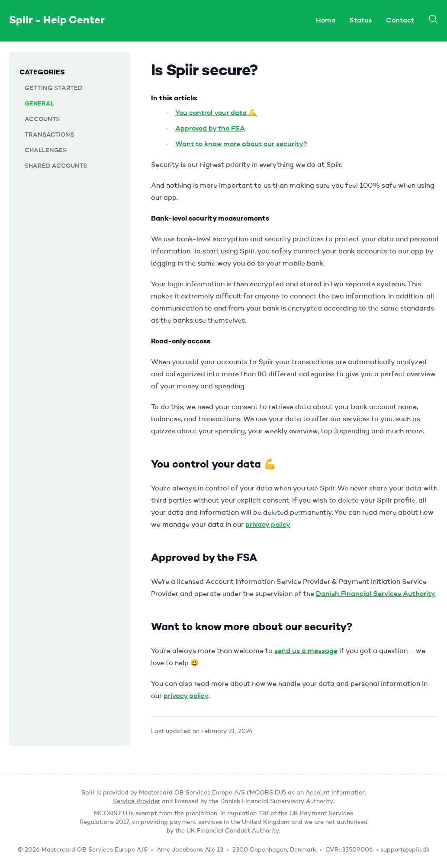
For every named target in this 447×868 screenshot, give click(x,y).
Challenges (46, 151)
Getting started (53, 88)
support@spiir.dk (405, 850)
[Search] (433, 19)
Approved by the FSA (210, 129)
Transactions (49, 135)
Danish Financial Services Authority (376, 594)
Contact (400, 21)
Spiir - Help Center (57, 21)
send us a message (306, 651)
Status (361, 21)
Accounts (42, 119)
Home (326, 21)
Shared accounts (56, 166)
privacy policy (268, 525)
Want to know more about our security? (241, 144)
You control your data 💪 (216, 113)
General (39, 104)
